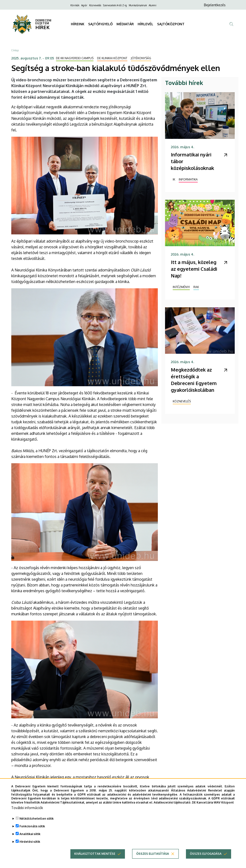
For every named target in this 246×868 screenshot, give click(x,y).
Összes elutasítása (153, 860)
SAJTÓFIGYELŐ (100, 24)
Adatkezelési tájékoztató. (172, 808)
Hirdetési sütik (30, 847)
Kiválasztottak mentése (95, 860)
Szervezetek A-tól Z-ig (115, 5)
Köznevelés (95, 5)
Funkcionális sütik (32, 832)
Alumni (153, 5)
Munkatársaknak (138, 5)
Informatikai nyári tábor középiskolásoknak (192, 161)
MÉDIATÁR (125, 24)
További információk (27, 813)
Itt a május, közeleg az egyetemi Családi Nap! (194, 269)
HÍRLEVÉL (145, 24)
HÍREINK (78, 24)
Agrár (84, 5)
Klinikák (75, 5)
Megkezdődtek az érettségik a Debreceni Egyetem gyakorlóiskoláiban (194, 380)
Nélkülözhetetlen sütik (37, 824)
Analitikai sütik (30, 840)
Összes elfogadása (206, 860)
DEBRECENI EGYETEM (43, 22)
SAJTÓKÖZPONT (171, 24)
